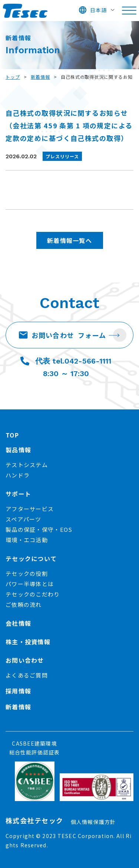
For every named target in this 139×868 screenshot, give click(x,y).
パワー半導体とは (30, 584)
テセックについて (31, 558)
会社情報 (18, 623)
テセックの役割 (27, 573)
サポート (18, 494)
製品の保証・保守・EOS (39, 529)
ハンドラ (18, 475)
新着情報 (40, 77)
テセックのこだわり (33, 594)
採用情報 (18, 691)
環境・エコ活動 (27, 540)
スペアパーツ (24, 519)
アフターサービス (30, 509)
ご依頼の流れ (24, 604)
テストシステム (27, 465)
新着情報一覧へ (69, 240)
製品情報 (18, 450)
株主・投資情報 (28, 642)
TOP (12, 435)
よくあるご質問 (27, 675)
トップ (13, 77)
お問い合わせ (63, 335)
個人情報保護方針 (93, 822)
